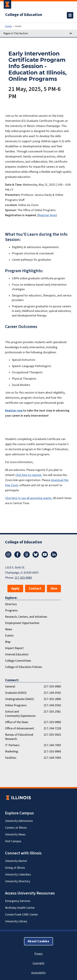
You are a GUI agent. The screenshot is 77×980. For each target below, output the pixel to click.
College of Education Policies (24, 667)
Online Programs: (16, 705)
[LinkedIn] (54, 557)
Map (8, 642)
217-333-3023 (52, 735)
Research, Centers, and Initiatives (26, 617)
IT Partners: (13, 745)
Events (9, 26)
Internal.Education (17, 654)
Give (54, 588)
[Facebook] (17, 557)
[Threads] (27, 557)
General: (10, 686)
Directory (11, 604)
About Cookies (38, 941)
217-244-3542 (52, 693)
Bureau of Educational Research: (19, 737)
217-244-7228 (52, 728)
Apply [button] (15, 588)
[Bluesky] (36, 557)
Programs (11, 610)
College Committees (18, 661)
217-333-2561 (52, 712)
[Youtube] (45, 557)
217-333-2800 (52, 699)
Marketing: (12, 751)
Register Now (47, 215)
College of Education (24, 15)
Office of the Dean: (17, 722)
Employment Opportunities (22, 623)
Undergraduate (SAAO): (20, 699)
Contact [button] (35, 588)
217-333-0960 (23, 578)
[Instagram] (8, 557)
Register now (14, 410)
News (9, 629)
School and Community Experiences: (21, 714)
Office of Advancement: (20, 728)
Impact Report (14, 648)
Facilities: (11, 758)
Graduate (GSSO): (16, 693)
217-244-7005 (52, 745)
